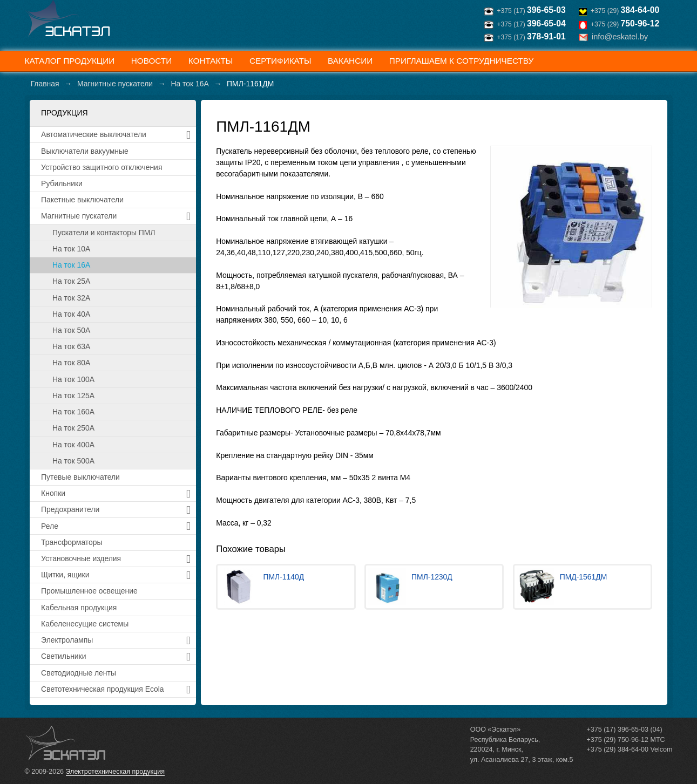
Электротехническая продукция (115, 772)
